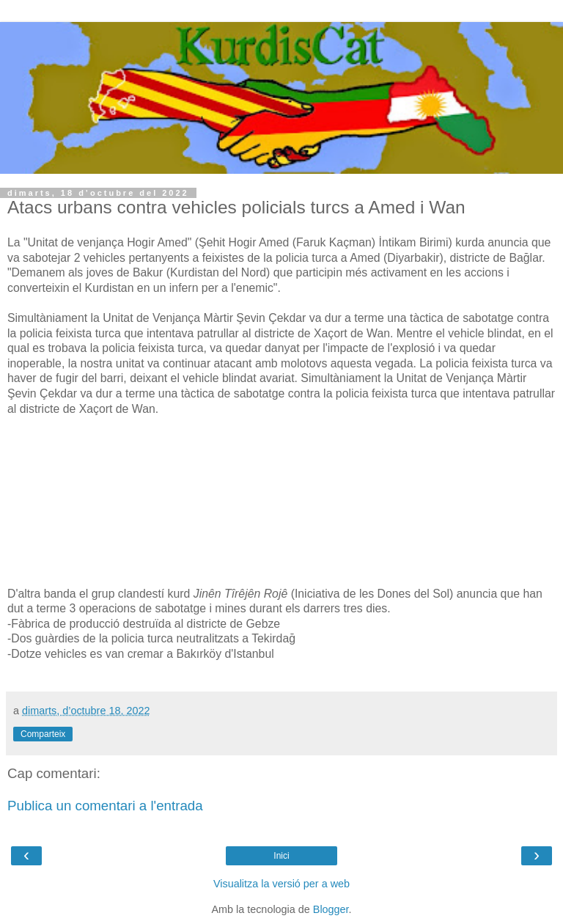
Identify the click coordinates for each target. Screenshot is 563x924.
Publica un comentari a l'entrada (105, 806)
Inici (281, 856)
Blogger (331, 909)
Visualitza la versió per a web (281, 884)
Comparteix (43, 734)
